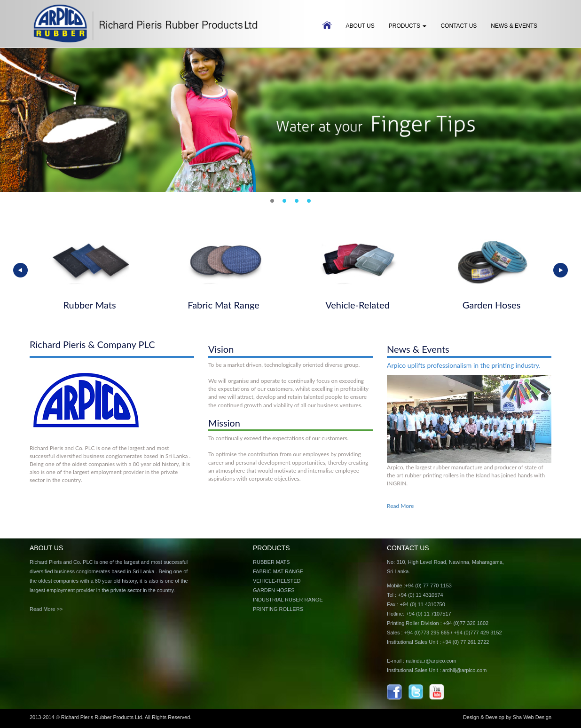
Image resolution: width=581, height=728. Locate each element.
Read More (400, 506)
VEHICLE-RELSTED (277, 581)
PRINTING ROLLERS (278, 609)
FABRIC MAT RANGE (278, 571)
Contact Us (459, 26)
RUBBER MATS (271, 562)
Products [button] (408, 26)
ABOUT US (360, 26)
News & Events (514, 26)
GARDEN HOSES (274, 590)
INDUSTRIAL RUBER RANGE (288, 600)
